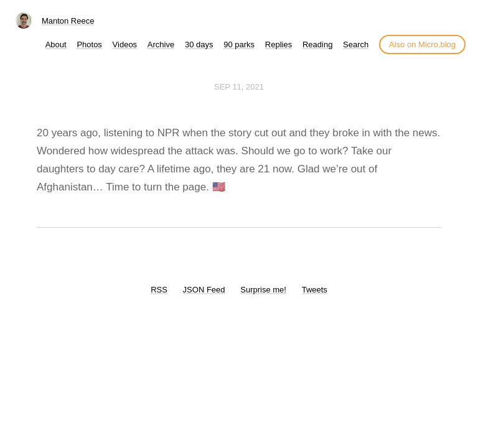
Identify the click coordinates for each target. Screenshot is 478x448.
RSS (159, 290)
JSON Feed (204, 290)
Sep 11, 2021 (239, 87)
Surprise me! (263, 290)
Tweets (315, 290)
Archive (161, 44)
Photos (89, 44)
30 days (199, 44)
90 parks (239, 44)
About (56, 44)
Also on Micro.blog (422, 44)
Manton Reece (68, 21)
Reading (317, 44)
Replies (279, 44)
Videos (125, 44)
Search (356, 44)
